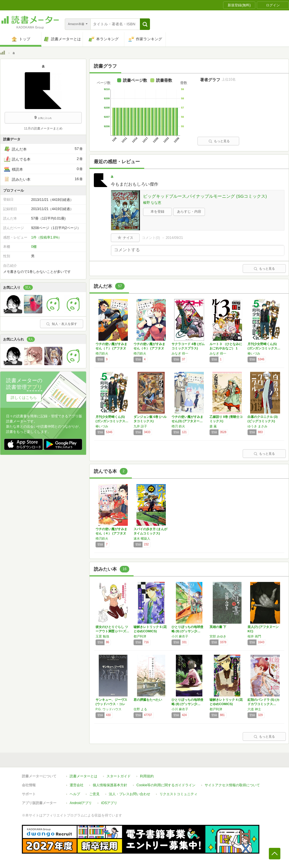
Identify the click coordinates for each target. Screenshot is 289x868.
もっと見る (219, 141)
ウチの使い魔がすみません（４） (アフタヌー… (111, 533)
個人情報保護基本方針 (110, 785)
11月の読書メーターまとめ (43, 128)
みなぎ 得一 (180, 353)
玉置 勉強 (102, 636)
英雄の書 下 (218, 627)
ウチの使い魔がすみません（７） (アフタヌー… (111, 348)
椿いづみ (254, 353)
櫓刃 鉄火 (178, 426)
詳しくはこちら (24, 398)
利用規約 (147, 776)
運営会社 (77, 785)
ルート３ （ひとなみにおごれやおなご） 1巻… (226, 348)
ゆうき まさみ (257, 426)
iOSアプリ (109, 803)
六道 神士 (254, 709)
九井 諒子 (140, 426)
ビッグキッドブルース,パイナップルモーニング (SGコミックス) (205, 196)
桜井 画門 (254, 636)
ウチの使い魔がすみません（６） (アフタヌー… (149, 348)
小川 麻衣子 (180, 636)
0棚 (34, 247)
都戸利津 (140, 636)
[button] (145, 24)
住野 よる (140, 709)
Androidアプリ (81, 803)
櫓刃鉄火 (102, 353)
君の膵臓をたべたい (148, 700)
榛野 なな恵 (152, 203)
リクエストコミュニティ (178, 794)
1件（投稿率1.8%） (46, 237)
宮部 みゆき (218, 636)
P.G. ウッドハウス (109, 709)
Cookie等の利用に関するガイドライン (166, 785)
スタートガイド (119, 776)
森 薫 (213, 426)
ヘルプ (75, 794)
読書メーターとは (83, 776)
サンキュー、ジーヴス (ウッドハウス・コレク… (111, 704)
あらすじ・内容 (189, 212)
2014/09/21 (174, 238)
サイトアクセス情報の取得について (232, 785)
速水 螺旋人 (142, 538)
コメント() (151, 238)
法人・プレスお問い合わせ (130, 794)
